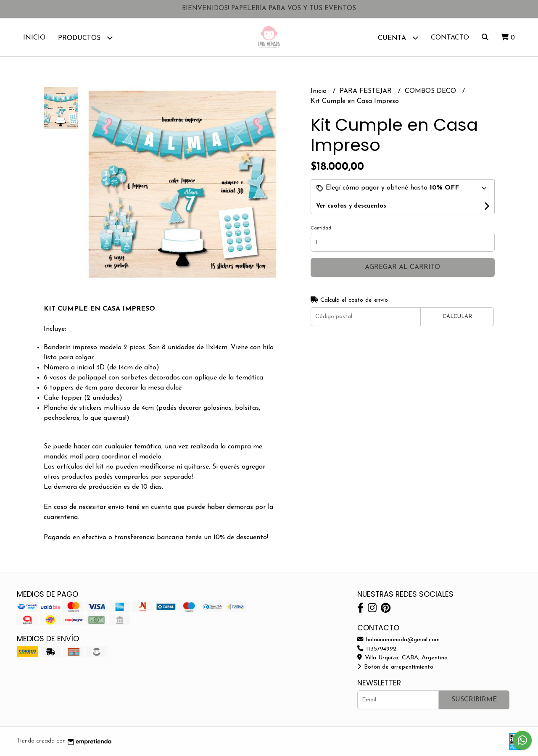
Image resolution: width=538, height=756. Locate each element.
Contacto (450, 38)
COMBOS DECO (431, 91)
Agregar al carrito (402, 267)
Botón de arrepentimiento (395, 667)
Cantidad (321, 228)
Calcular (457, 317)
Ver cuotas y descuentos (351, 206)
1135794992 (377, 649)
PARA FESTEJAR (367, 91)
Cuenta (398, 38)
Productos (85, 38)
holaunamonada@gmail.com (398, 640)
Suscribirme (474, 700)
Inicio (34, 38)
